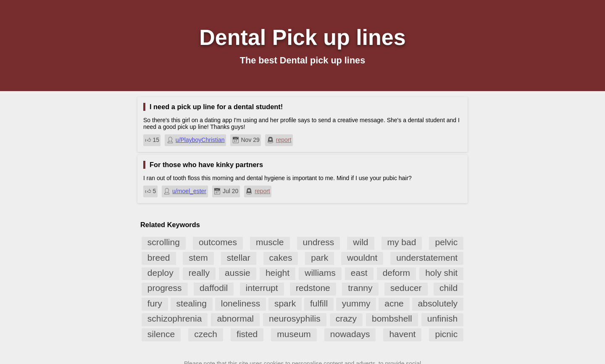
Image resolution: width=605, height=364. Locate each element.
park (320, 258)
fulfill (319, 303)
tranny (360, 288)
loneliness (241, 303)
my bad (402, 242)
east (359, 273)
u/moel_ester (189, 191)
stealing (192, 303)
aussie (238, 273)
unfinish (442, 318)
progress (165, 288)
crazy (346, 318)
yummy (356, 303)
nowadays (350, 334)
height (278, 273)
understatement (427, 258)
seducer (406, 288)
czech (206, 334)
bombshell (392, 318)
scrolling (164, 242)
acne (394, 303)
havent (402, 334)
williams (320, 273)
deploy (160, 273)
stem (198, 258)
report (284, 140)
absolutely (438, 303)
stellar (239, 258)
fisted (247, 334)
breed (159, 258)
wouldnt (362, 258)
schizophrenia (175, 318)
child (448, 288)
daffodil (214, 288)
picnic (446, 334)
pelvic (446, 242)
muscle (270, 242)
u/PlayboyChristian (200, 140)
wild (360, 242)
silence (161, 334)
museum (294, 334)
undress (319, 242)
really (199, 273)
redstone (313, 288)
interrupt (262, 288)
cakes (281, 258)
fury (155, 303)
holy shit (441, 273)
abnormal (235, 318)
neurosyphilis (295, 318)
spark (285, 303)
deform (396, 273)
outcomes (218, 242)
